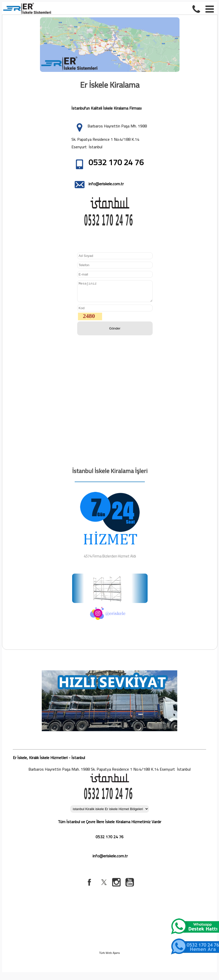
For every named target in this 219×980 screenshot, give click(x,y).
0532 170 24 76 (109, 841)
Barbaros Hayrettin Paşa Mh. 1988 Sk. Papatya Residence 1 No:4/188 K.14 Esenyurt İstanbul (109, 136)
